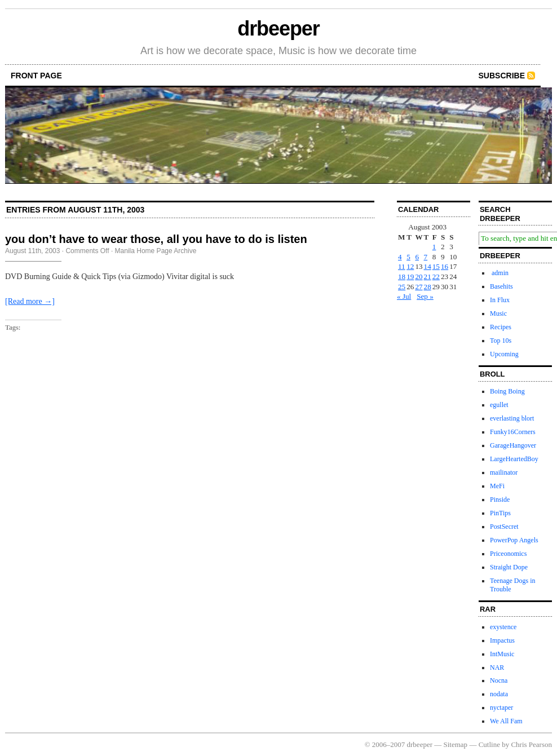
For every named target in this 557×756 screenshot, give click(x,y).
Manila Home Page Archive (156, 251)
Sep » (425, 296)
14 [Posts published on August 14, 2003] (428, 266)
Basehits (501, 286)
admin (499, 273)
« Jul (404, 296)
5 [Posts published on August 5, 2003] (408, 257)
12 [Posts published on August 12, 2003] (410, 266)
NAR (497, 667)
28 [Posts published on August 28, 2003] (428, 287)
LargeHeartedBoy (514, 459)
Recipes (501, 327)
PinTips (500, 513)
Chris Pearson (531, 744)
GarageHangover (513, 445)
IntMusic (502, 654)
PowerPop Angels (514, 540)
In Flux (500, 300)
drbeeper (278, 28)
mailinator (504, 472)
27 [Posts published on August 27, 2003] (419, 287)
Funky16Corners (513, 432)
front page (36, 76)
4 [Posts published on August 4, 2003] (400, 257)
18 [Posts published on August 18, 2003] (402, 277)
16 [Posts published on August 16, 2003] (445, 266)
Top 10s (501, 341)
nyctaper (501, 708)
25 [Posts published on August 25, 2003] (402, 287)
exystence (503, 627)
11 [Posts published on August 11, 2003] (402, 266)
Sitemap (456, 744)
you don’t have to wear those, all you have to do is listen (156, 239)
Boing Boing (507, 391)
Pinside (500, 499)
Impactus (502, 640)
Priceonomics (508, 554)
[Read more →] (30, 301)
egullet (499, 405)
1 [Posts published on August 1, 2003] (434, 247)
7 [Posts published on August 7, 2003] (426, 257)
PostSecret (504, 527)
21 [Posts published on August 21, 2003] (428, 277)
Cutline (489, 744)
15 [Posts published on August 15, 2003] (436, 266)
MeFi (497, 486)
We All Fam (506, 721)
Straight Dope (509, 567)
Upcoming (504, 354)
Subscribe (502, 76)
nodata (499, 694)
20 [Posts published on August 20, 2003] (419, 277)
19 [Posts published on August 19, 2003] (410, 277)
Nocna (499, 680)
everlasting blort (512, 418)
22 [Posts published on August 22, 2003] (436, 277)
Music (498, 313)
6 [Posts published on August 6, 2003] (417, 257)
